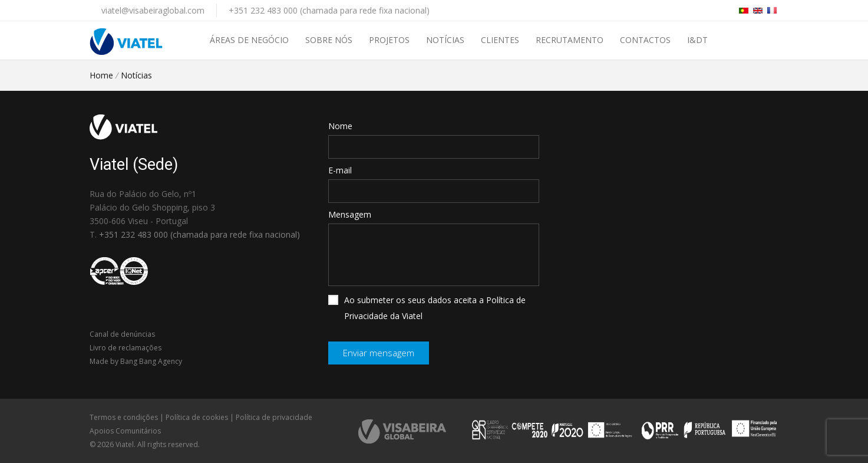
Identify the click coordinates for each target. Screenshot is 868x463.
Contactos (645, 40)
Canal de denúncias (122, 334)
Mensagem (350, 214)
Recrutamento (570, 40)
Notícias (445, 40)
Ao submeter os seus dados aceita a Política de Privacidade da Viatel (427, 308)
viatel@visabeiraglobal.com (153, 10)
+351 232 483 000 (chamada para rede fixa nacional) (329, 10)
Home (101, 75)
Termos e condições (124, 417)
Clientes (500, 40)
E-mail (340, 170)
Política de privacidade (274, 417)
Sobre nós (329, 40)
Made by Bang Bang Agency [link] (136, 361)
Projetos (389, 40)
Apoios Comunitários (125, 431)
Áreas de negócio (249, 40)
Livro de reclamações (126, 348)
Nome (340, 126)
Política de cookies (197, 417)
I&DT (697, 40)
